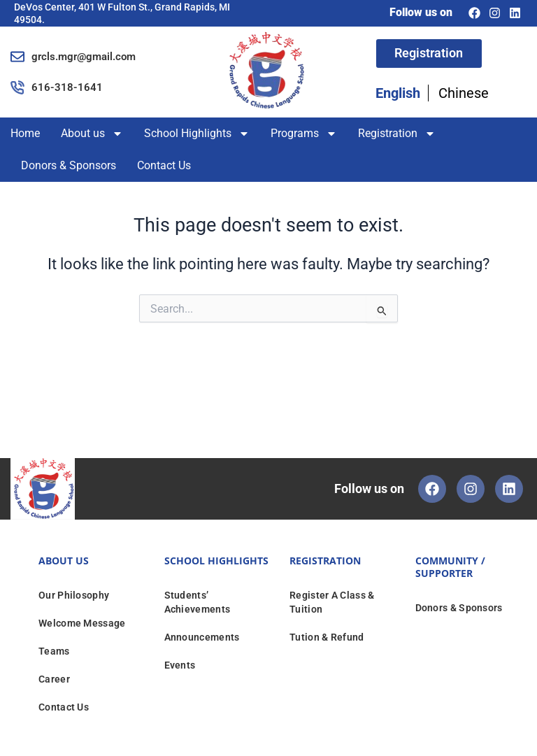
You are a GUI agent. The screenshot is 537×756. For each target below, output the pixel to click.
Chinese (464, 94)
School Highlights (197, 134)
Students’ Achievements (198, 602)
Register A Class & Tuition (332, 602)
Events (180, 665)
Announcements (202, 637)
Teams (54, 651)
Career (54, 679)
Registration (397, 134)
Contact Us (164, 165)
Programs (304, 134)
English (398, 94)
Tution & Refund (327, 637)
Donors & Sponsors (69, 165)
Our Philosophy (74, 595)
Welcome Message (82, 623)
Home (25, 133)
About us (92, 134)
